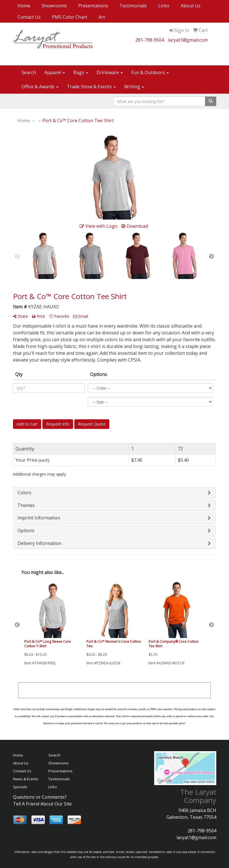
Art (102, 17)
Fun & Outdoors (150, 72)
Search (29, 72)
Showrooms (54, 6)
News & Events (26, 779)
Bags (81, 72)
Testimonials (133, 6)
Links (164, 6)
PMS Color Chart (70, 17)
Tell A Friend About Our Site (42, 804)
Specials (20, 787)
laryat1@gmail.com (188, 40)
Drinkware (110, 72)
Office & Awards (40, 87)
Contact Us (29, 17)
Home (24, 6)
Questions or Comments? (40, 797)
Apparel (55, 72)
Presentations (93, 6)
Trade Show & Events (91, 87)
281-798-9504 (150, 40)
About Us (191, 6)
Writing (134, 87)
